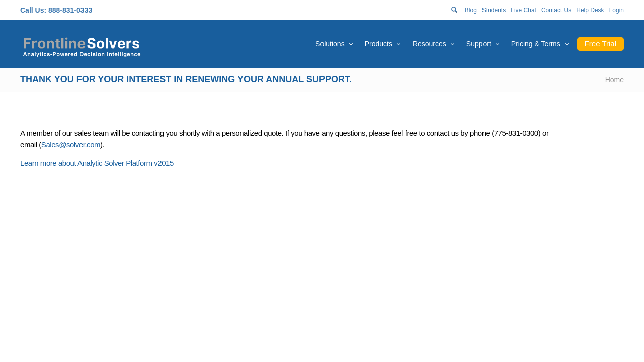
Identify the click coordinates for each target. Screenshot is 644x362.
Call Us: (33, 10)
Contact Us (556, 10)
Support (479, 44)
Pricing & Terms (536, 44)
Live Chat (524, 10)
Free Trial (600, 43)
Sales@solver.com (71, 145)
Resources (429, 44)
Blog (471, 10)
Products (379, 44)
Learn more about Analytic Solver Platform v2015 (97, 163)
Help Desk (590, 10)
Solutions (330, 44)
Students (494, 10)
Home (615, 80)
